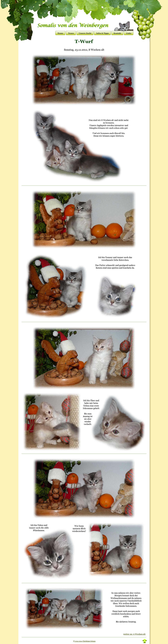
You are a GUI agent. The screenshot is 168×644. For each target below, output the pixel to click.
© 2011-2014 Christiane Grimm (84, 641)
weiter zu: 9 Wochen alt (134, 634)
